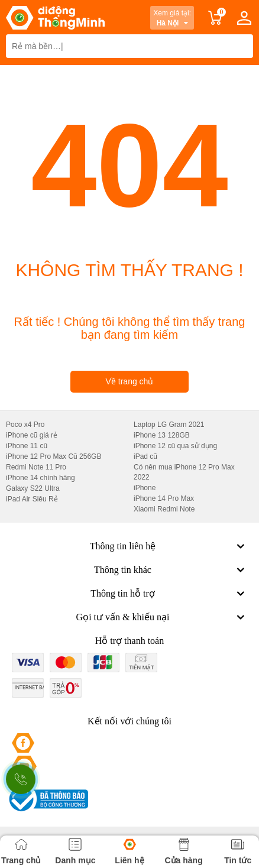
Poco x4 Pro (25, 425)
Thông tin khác (171, 570)
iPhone (145, 488)
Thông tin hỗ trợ (169, 594)
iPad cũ (145, 456)
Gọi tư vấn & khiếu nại (162, 617)
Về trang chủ (130, 381)
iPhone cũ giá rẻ (32, 435)
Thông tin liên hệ (169, 546)
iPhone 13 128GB (162, 435)
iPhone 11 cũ (27, 446)
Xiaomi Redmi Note (164, 509)
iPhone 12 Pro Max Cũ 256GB (54, 456)
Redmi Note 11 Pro (36, 467)
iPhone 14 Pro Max (164, 498)
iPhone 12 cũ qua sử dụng (175, 446)
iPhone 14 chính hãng (41, 478)
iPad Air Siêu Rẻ (32, 499)
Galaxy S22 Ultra (33, 488)
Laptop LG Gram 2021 (169, 425)
